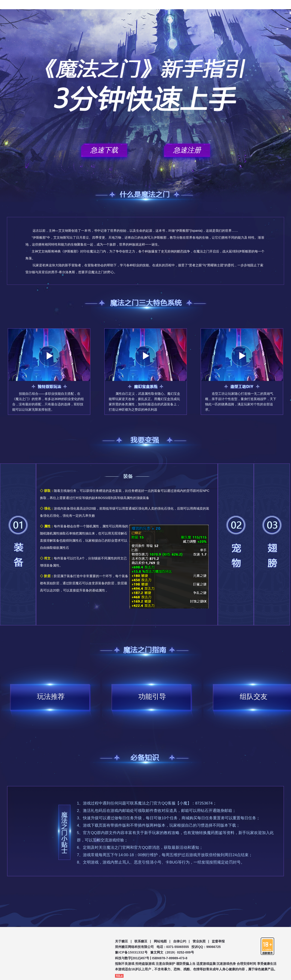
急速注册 (187, 150)
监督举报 (218, 941)
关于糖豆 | (123, 941)
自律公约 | (182, 941)
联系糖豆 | (143, 941)
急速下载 (104, 150)
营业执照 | (201, 941)
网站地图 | (162, 941)
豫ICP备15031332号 (131, 952)
